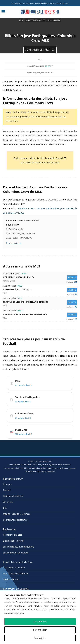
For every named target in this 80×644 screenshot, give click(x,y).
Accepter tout (40, 621)
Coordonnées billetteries (15, 520)
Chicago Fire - (40, 315)
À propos (8, 484)
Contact (7, 490)
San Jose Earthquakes (35, 20)
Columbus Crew (54, 20)
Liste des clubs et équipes (16, 553)
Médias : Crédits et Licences (17, 514)
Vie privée (8, 502)
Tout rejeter (40, 638)
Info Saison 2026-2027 (14, 567)
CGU (5, 508)
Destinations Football (14, 541)
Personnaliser (40, 630)
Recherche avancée (13, 535)
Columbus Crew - (40, 278)
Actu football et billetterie (16, 573)
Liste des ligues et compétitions (19, 547)
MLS (21, 20)
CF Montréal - (40, 290)
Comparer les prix (37, 50)
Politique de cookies (13, 496)
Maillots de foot (11, 579)
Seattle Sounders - (40, 302)
